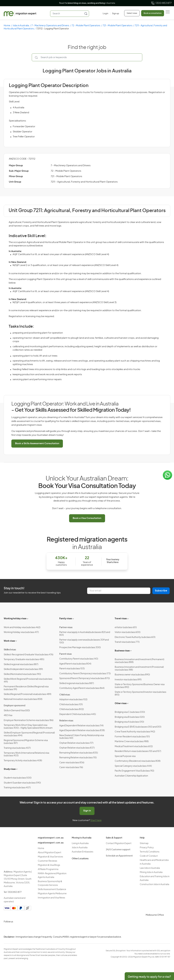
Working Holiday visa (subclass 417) (21, 632)
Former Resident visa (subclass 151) (132, 737)
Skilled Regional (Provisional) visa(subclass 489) (27, 694)
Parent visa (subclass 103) (72, 669)
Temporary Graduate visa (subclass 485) (24, 659)
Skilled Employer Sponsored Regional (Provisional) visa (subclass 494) (29, 734)
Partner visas (66, 627)
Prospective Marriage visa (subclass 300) (80, 648)
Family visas (66, 619)
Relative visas (66, 721)
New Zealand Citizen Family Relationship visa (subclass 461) (82, 737)
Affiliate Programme (48, 869)
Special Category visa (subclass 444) (133, 766)
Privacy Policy (147, 848)
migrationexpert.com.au (51, 838)
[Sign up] (115, 14)
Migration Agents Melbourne (52, 894)
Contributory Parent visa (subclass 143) (79, 659)
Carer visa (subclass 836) (72, 763)
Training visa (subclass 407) (17, 748)
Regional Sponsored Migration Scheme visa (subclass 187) (26, 742)
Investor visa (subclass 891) (128, 680)
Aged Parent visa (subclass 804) (75, 664)
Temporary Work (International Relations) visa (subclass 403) (26, 754)
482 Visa (8, 715)
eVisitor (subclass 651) (126, 627)
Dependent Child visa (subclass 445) (78, 714)
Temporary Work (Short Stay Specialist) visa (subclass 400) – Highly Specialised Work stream (28, 727)
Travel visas (121, 619)
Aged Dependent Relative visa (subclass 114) (81, 726)
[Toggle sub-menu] (28, 618)
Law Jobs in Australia (150, 868)
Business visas (122, 651)
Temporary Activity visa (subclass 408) (23, 761)
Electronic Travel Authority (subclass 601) (135, 637)
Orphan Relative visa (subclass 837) (77, 748)
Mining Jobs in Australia (151, 872)
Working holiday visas (15, 619)
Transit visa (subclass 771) (127, 642)
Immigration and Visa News (51, 898)
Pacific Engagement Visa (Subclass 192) (134, 771)
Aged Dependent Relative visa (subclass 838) (82, 730)
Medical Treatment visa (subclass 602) (134, 746)
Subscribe (161, 591)
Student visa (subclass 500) (18, 778)
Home (7, 26)
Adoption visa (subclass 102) (73, 700)
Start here (96, 820)
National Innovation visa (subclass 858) (23, 699)
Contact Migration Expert (119, 843)
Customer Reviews (47, 861)
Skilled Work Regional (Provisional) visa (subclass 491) (28, 680)
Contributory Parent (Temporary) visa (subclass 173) (85, 674)
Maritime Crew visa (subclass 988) (132, 742)
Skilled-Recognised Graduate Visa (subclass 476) (28, 655)
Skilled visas (10, 650)
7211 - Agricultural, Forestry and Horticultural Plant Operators (84, 182)
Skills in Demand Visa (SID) (17, 711)
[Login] (105, 14)
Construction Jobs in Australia (154, 884)
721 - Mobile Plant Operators (118, 26)
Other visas (121, 703)
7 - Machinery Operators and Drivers (50, 26)
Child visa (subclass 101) (71, 705)
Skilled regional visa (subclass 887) (21, 664)
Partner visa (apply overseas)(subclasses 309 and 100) (84, 641)
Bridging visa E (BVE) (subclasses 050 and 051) (138, 727)
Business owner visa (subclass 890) (132, 675)
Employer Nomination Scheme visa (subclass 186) (29, 720)
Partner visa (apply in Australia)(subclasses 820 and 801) (85, 634)
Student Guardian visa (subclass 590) (22, 783)
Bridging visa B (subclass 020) (130, 717)
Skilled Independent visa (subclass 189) (23, 669)
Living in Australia (80, 843)
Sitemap (144, 843)
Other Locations (80, 859)
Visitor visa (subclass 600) (128, 632)
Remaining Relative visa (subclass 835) (79, 753)
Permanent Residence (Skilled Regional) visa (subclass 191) (26, 688)
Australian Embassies (82, 852)
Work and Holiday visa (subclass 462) (22, 627)
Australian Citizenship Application (131, 776)
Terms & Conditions (150, 852)
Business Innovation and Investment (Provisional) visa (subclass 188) (139, 669)
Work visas (9, 641)
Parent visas (66, 654)
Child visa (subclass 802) (72, 709)
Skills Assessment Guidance (52, 889)
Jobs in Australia (21, 26)
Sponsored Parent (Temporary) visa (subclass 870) (85, 678)
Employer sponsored (14, 706)
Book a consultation (153, 13)
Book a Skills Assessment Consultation (37, 443)
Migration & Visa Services (50, 857)
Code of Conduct (149, 856)
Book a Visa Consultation (87, 518)
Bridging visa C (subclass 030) (130, 712)
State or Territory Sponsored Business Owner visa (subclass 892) (140, 686)
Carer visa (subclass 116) (71, 767)
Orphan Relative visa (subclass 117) (76, 743)
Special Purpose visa (125, 756)
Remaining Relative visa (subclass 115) (78, 758)
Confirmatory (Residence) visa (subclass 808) (138, 761)
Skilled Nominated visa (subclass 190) (22, 674)
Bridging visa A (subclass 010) (129, 722)
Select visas (132, 13)
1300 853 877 (161, 3)
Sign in (87, 811)
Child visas (65, 695)
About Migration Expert (49, 853)
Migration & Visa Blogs (49, 865)
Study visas (10, 769)
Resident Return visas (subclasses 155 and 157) (138, 751)
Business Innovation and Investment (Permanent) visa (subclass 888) (139, 661)
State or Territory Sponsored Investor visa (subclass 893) (140, 694)
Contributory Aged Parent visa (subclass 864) (82, 688)
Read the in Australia (87, 3)
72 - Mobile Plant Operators (86, 26)
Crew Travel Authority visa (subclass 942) (135, 732)
